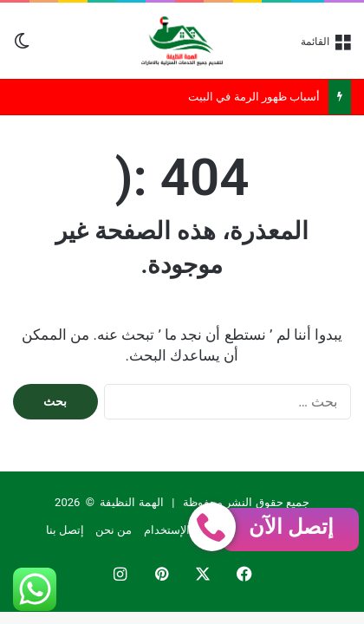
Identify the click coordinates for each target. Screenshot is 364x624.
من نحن (114, 530)
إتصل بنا (65, 530)
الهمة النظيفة (131, 502)
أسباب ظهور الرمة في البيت (254, 97)
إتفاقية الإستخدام (184, 530)
